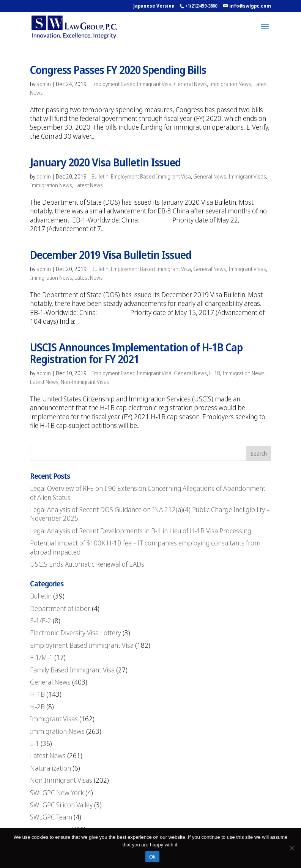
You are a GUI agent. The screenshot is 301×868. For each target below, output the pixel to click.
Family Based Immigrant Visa (72, 670)
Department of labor (60, 608)
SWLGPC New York (57, 793)
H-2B (37, 707)
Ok (152, 857)
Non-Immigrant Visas (85, 382)
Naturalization (50, 768)
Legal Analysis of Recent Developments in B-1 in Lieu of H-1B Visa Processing (141, 531)
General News (190, 84)
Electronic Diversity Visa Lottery (76, 633)
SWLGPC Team (51, 817)
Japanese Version (154, 6)
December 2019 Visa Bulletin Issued (111, 255)
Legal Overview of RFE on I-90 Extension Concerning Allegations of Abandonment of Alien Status (148, 493)
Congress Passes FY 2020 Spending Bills (118, 70)
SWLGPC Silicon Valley (61, 805)
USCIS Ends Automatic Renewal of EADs (87, 564)
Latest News (89, 185)
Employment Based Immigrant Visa (132, 84)
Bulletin (100, 176)
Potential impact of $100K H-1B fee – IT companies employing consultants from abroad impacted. (145, 547)
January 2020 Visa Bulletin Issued (105, 162)
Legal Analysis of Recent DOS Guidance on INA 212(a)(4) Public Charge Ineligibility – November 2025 (150, 514)
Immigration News (230, 84)
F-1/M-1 (41, 657)
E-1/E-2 (41, 620)
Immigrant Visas (247, 176)
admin (44, 84)
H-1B (215, 373)
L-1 (35, 743)
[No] (292, 848)
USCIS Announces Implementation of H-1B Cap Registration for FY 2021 (136, 353)
